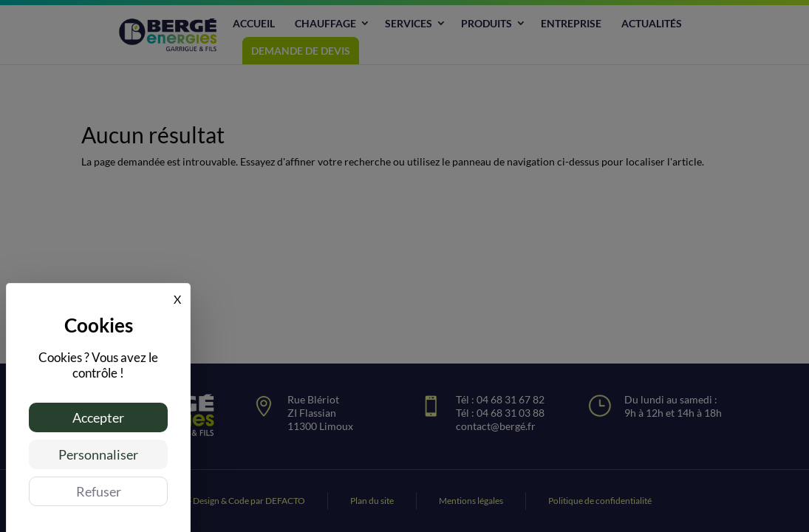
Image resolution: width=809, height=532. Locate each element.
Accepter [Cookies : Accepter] (98, 417)
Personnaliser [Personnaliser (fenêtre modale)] (98, 454)
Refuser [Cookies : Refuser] (99, 491)
